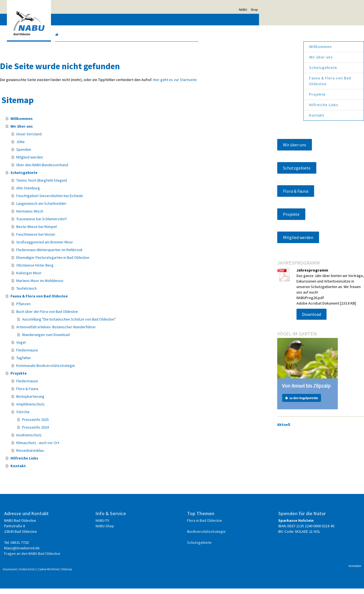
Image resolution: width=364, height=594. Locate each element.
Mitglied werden (82, 163)
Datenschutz (80, 575)
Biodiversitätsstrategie (205, 537)
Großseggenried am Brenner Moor (97, 248)
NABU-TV (128, 526)
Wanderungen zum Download (98, 340)
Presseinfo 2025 (88, 425)
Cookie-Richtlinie (101, 575)
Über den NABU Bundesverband (95, 170)
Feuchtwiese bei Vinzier (88, 240)
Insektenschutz (81, 440)
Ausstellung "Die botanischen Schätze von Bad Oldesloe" (121, 325)
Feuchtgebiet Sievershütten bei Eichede (102, 201)
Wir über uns (269, 57)
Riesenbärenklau (82, 456)
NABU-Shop (130, 531)
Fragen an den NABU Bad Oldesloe (85, 559)
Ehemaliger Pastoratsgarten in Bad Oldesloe (105, 263)
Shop (307, 10)
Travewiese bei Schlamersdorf (94, 224)
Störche (75, 417)
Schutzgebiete (271, 68)
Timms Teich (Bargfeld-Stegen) (94, 186)
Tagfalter (76, 363)
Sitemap (119, 575)
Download (285, 336)
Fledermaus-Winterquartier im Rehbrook (102, 255)
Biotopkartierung (83, 402)
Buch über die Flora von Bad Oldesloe (99, 317)
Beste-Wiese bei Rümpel (89, 232)
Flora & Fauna (80, 394)
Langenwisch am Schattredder (94, 209)
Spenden (76, 155)
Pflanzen (76, 309)
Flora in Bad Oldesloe (204, 526)
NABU (296, 10)
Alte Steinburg (80, 193)
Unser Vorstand (81, 139)
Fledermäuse (79, 356)
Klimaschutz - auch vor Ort (90, 448)
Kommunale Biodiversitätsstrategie (98, 371)
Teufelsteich (79, 294)
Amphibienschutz (83, 410)
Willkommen (268, 47)
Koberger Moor (81, 278)
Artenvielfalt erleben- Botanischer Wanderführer (108, 332)
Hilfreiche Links (271, 105)
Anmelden (303, 571)
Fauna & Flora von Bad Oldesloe (278, 81)
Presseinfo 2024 (88, 433)
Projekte (265, 94)
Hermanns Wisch (82, 217)
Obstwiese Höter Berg (87, 271)
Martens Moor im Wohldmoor (92, 286)
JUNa (73, 147)
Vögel (73, 348)
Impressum (63, 575)
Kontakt (264, 115)
